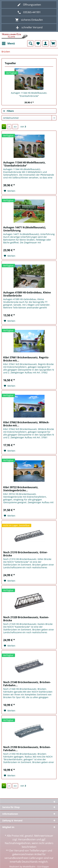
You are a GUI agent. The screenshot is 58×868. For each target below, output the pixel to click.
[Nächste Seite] (9, 127)
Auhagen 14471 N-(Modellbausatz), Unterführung (25, 229)
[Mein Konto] (45, 43)
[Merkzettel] (38, 43)
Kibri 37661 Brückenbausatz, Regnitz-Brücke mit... (26, 359)
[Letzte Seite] (15, 127)
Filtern (9, 111)
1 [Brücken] (4, 127)
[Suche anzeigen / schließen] (30, 43)
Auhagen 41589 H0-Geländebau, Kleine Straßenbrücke (27, 294)
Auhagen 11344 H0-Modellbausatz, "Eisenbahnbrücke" (29, 94)
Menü (8, 43)
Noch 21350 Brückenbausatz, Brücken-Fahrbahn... (27, 749)
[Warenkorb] (53, 43)
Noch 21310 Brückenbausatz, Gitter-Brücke (25, 554)
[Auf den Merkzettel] (10, 191)
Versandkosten (27, 839)
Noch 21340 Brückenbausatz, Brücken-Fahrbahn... (27, 684)
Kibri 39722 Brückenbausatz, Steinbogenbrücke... (21, 489)
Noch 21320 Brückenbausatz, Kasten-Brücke (26, 619)
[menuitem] (8, 43)
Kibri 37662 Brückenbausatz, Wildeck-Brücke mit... (26, 424)
